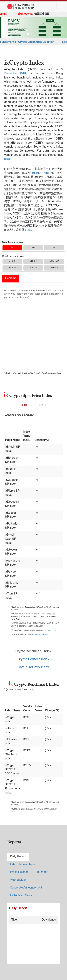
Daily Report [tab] (18, 857)
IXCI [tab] (12, 248)
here (7, 159)
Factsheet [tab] (41, 872)
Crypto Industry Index (33, 667)
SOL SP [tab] (33, 268)
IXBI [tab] (33, 248)
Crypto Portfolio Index (33, 659)
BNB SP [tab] (54, 268)
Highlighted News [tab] (21, 896)
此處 (28, 230)
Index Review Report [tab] (23, 864)
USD (24, 405)
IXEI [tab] (54, 248)
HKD (42, 405)
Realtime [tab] (11, 278)
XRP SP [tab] (13, 268)
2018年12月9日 (41, 173)
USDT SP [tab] (54, 261)
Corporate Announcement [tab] (26, 888)
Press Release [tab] (19, 872)
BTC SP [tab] (13, 261)
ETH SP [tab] (33, 261)
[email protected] (49, 630)
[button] (5, 28)
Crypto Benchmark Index (33, 651)
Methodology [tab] (18, 880)
